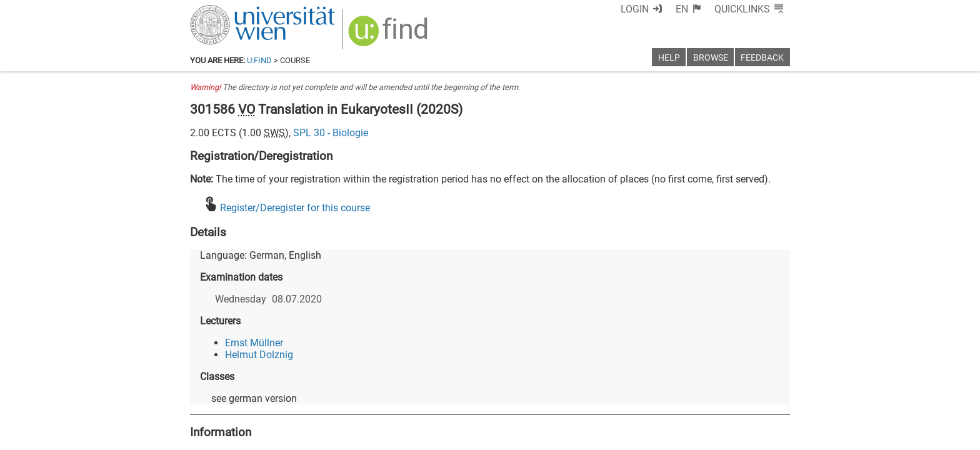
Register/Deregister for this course (295, 208)
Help (669, 58)
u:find (259, 60)
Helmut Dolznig (259, 355)
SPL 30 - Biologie (331, 133)
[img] (390, 35)
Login (635, 9)
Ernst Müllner (254, 343)
